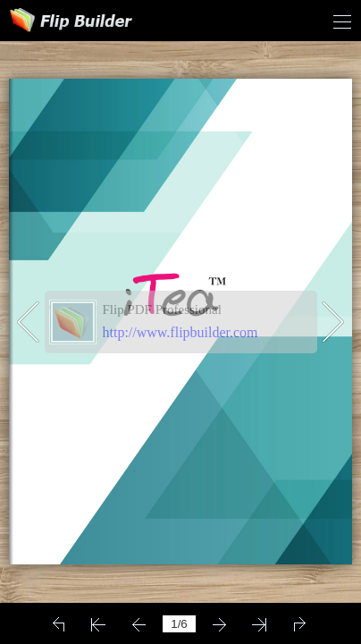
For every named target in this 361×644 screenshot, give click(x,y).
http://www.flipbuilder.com (180, 332)
